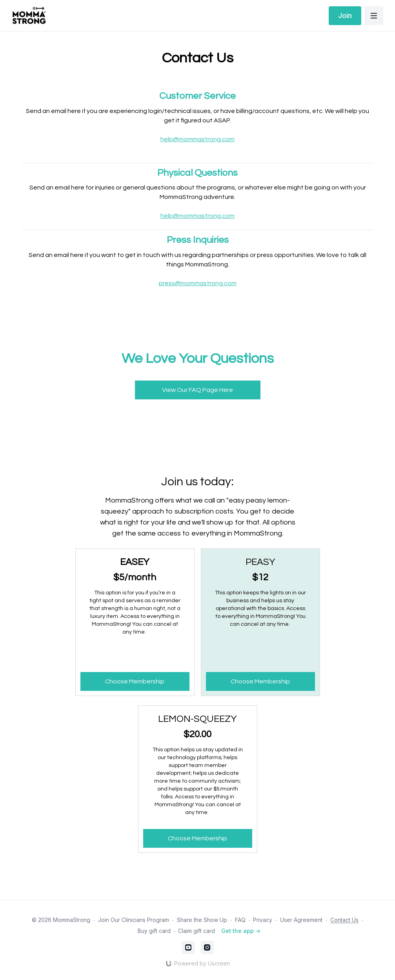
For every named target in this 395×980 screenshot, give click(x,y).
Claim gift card (197, 931)
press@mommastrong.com (198, 283)
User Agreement (301, 920)
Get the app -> (241, 931)
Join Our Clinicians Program (134, 920)
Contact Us (344, 920)
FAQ (240, 920)
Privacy (263, 920)
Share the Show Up (202, 920)
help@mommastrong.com (197, 139)
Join (345, 15)
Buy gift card (154, 931)
